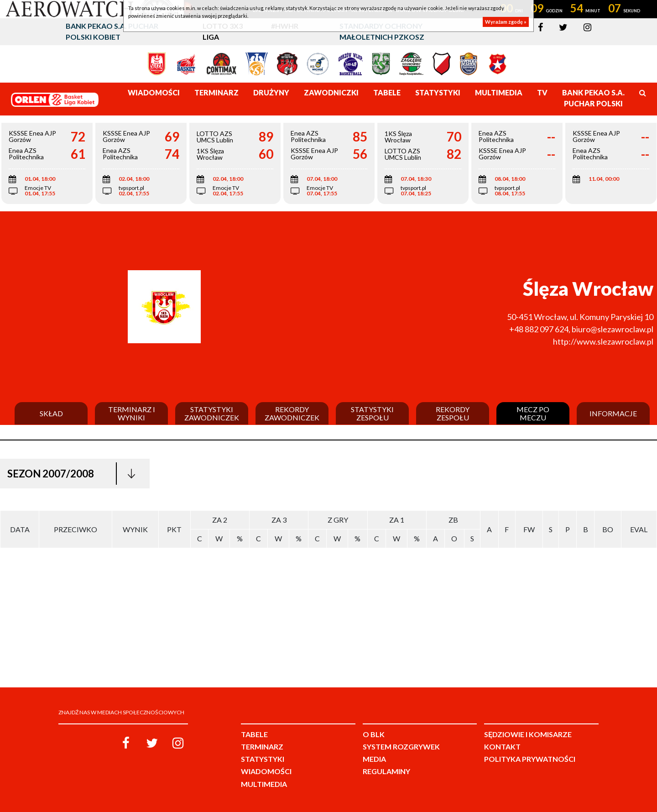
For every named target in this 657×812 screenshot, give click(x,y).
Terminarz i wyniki (132, 413)
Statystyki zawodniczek (212, 413)
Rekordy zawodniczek (292, 413)
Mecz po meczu (533, 413)
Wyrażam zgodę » (506, 22)
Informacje (613, 414)
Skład (51, 414)
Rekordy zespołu (453, 413)
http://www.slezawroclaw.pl (603, 341)
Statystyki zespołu (372, 413)
